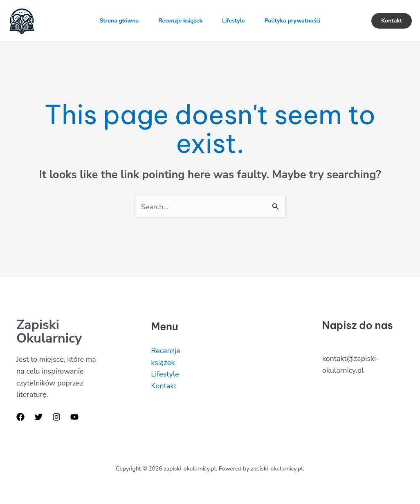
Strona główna (119, 21)
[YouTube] (74, 417)
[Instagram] (56, 417)
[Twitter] (38, 417)
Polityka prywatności (293, 21)
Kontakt (164, 386)
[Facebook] (20, 417)
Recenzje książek (180, 21)
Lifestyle (234, 21)
